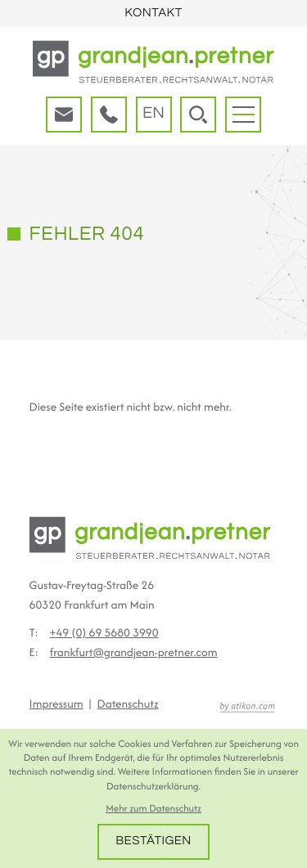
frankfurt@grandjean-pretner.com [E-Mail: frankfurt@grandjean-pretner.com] (134, 653)
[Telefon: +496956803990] (104, 633)
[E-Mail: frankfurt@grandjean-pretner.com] (64, 115)
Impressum (56, 704)
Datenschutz (128, 704)
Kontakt (153, 13)
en (153, 114)
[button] (109, 115)
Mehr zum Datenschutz (153, 809)
